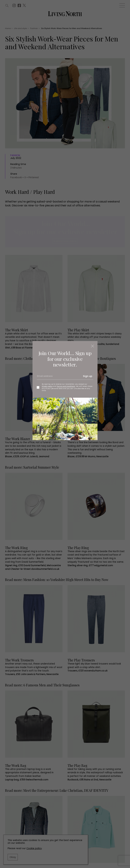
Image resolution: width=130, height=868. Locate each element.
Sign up (88, 376)
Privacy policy (47, 386)
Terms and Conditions (66, 386)
